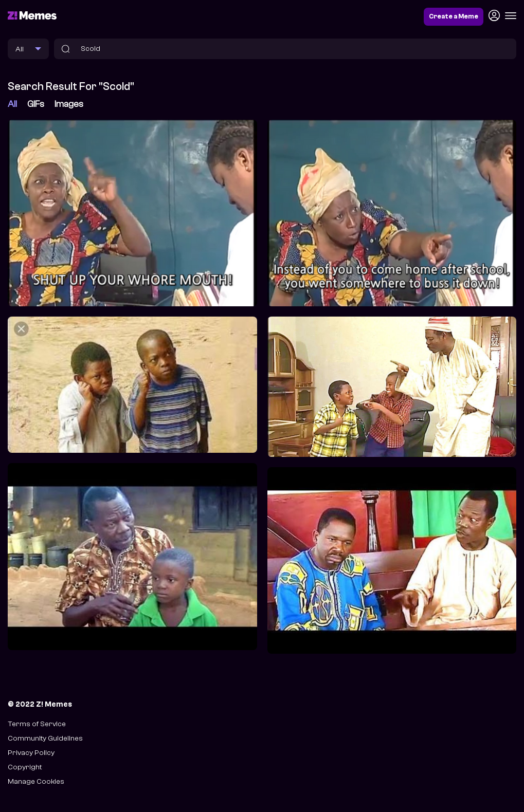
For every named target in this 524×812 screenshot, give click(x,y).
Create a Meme (454, 16)
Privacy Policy (31, 753)
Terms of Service (37, 724)
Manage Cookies (36, 781)
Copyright (25, 767)
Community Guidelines (45, 738)
